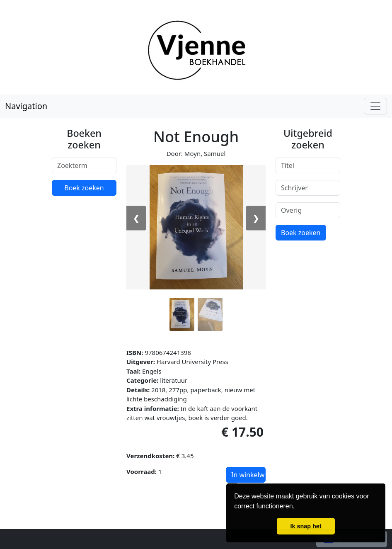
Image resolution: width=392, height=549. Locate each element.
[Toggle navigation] (375, 106)
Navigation (26, 106)
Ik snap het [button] (306, 526)
